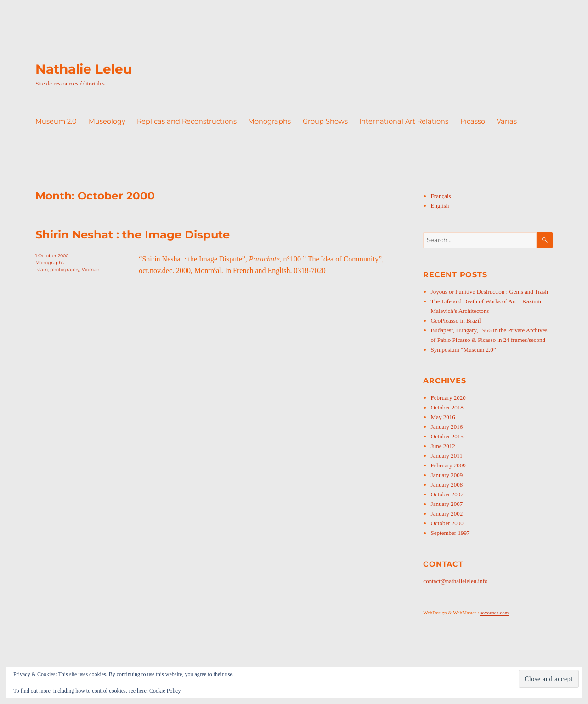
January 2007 (447, 504)
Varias (507, 121)
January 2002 (447, 514)
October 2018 (447, 407)
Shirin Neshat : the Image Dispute (133, 235)
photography (65, 270)
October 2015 (447, 436)
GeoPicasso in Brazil (456, 321)
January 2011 (447, 456)
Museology (107, 121)
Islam (42, 270)
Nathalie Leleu (84, 69)
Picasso (473, 121)
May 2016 (443, 417)
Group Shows (325, 121)
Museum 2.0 (56, 121)
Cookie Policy (165, 691)
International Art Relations (404, 121)
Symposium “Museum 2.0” (464, 349)
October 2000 (447, 523)
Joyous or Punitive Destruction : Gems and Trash (489, 292)
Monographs (269, 121)
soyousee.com (494, 613)
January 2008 (447, 485)
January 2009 (447, 475)
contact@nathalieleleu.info (455, 581)
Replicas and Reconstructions (187, 121)
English (440, 206)
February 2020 (448, 398)
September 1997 (450, 533)
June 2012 (443, 446)
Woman (90, 270)
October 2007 (447, 494)
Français (441, 196)
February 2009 (448, 465)
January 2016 (447, 427)
